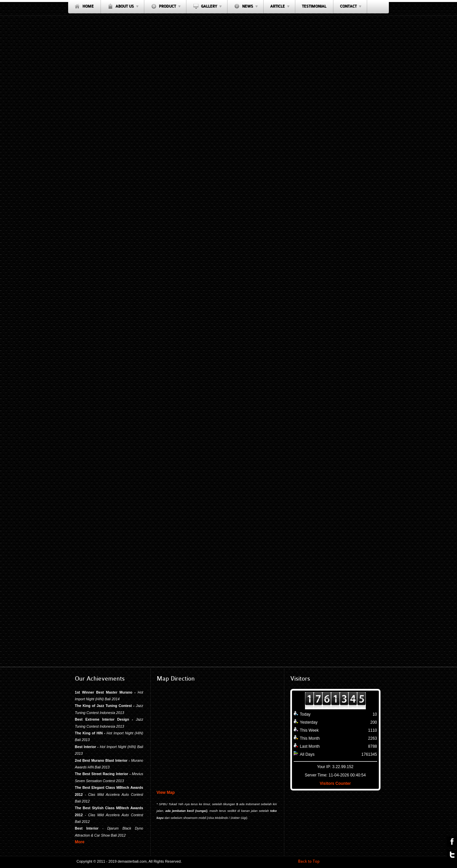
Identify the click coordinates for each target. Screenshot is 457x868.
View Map (166, 792)
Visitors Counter (335, 783)
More (80, 842)
